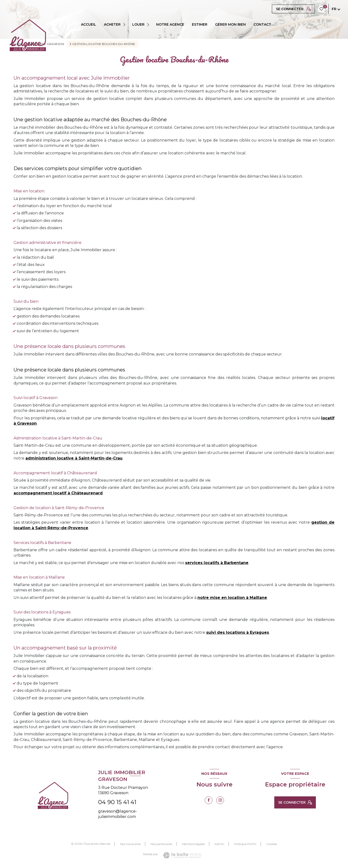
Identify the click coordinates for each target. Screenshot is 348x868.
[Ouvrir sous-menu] (125, 24)
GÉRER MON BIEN (230, 24)
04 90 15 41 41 (117, 802)
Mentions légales (193, 844)
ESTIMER (200, 24)
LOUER (138, 24)
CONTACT (262, 24)
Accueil (89, 24)
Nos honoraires (130, 844)
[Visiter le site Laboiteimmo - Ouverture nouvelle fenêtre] (182, 855)
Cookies (272, 844)
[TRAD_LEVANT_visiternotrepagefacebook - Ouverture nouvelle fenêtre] (209, 800)
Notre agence (170, 24)
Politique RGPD (245, 844)
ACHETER (112, 24)
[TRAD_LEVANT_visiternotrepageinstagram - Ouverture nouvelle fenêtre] (220, 800)
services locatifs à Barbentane (217, 563)
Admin (219, 844)
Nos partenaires (161, 844)
